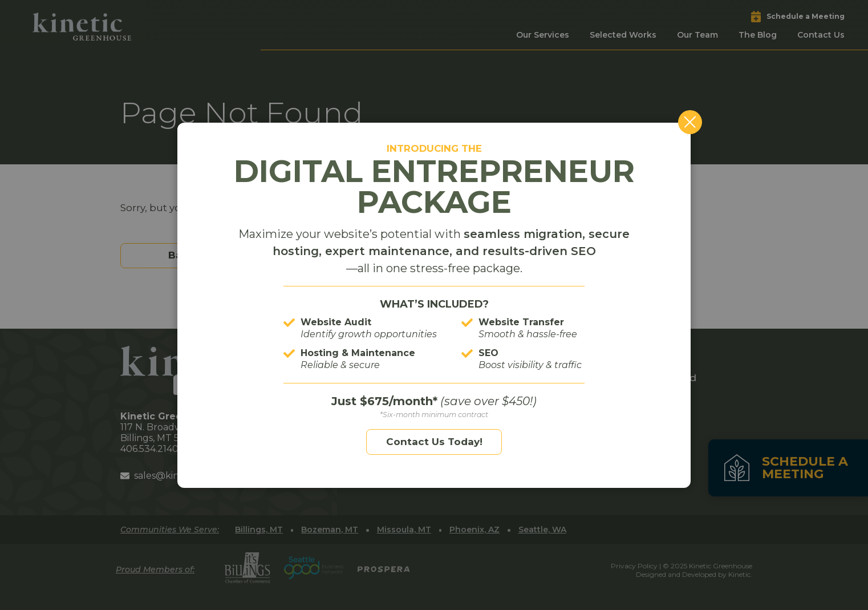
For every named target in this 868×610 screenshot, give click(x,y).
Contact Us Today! (434, 442)
